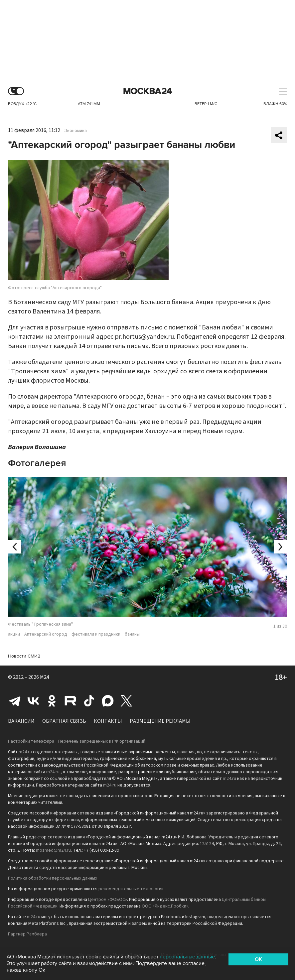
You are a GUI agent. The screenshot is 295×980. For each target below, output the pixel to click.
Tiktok (89, 701)
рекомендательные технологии (131, 889)
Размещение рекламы (160, 721)
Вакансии (21, 721)
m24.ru (25, 752)
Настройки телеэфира (31, 741)
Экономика (76, 131)
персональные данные (187, 957)
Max (108, 701)
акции (14, 634)
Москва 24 (148, 91)
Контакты (108, 721)
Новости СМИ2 (24, 656)
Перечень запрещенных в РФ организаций (102, 741)
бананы (132, 634)
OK (258, 959)
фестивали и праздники (96, 634)
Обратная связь (64, 721)
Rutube (71, 701)
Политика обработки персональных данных (53, 878)
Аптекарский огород (46, 634)
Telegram (15, 701)
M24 (45, 677)
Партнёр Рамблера (27, 934)
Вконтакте (33, 701)
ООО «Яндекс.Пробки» (165, 906)
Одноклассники (52, 701)
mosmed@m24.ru (53, 850)
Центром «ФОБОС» (108, 900)
